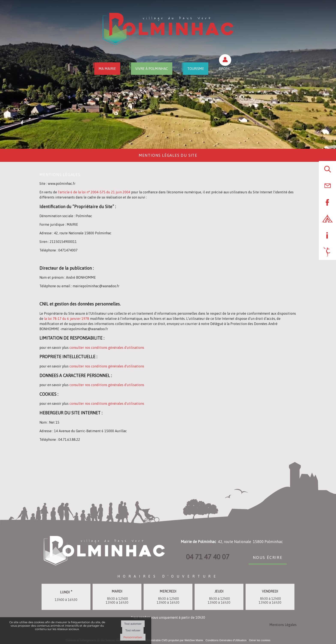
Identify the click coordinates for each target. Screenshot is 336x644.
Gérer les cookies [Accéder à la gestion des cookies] (260, 640)
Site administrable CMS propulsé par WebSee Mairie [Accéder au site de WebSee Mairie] (171, 640)
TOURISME (196, 69)
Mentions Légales (283, 625)
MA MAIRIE (107, 69)
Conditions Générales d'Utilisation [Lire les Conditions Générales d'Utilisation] (226, 640)
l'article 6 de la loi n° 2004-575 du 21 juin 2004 (94, 192)
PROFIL (225, 69)
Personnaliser (133, 637)
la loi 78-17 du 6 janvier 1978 (67, 319)
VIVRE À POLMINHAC (152, 69)
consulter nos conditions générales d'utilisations (107, 348)
